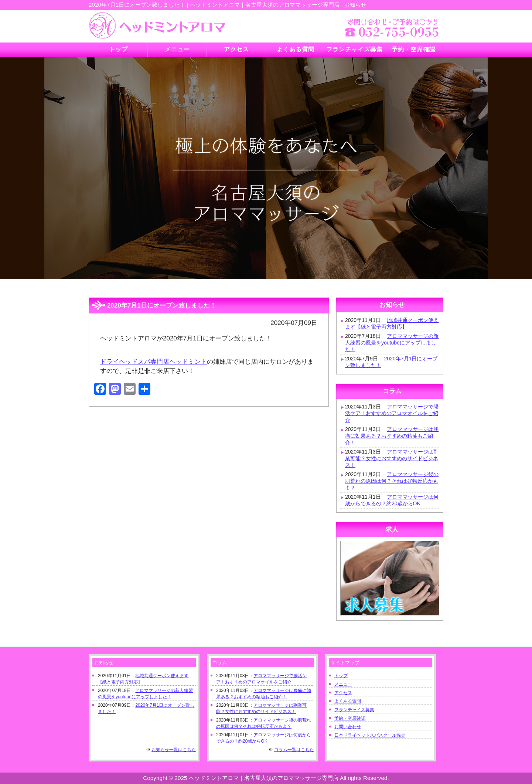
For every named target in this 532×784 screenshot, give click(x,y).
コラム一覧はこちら (294, 750)
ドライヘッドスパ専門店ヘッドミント (154, 362)
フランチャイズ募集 (354, 710)
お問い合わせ (348, 727)
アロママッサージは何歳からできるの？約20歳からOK (392, 500)
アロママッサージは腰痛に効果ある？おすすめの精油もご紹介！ (392, 436)
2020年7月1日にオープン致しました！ (391, 362)
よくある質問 (348, 701)
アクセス (343, 693)
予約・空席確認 (350, 718)
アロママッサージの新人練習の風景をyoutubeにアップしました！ (392, 343)
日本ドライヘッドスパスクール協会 (370, 735)
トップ (341, 676)
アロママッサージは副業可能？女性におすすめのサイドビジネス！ (392, 458)
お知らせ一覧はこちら (174, 750)
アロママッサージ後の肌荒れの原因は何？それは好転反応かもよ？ (392, 481)
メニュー (343, 684)
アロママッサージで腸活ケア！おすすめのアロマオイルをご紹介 (392, 413)
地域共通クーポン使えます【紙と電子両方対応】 (392, 323)
